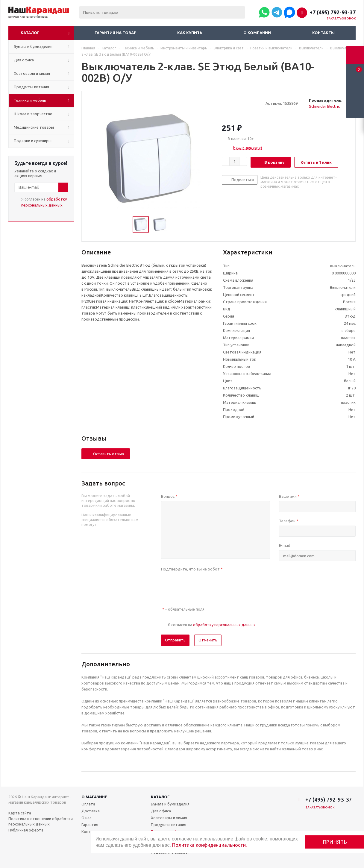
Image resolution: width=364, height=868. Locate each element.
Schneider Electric (324, 106)
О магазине (94, 797)
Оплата (88, 804)
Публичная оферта (26, 830)
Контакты (323, 33)
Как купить (190, 33)
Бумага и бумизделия (170, 804)
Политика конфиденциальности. (209, 845)
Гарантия (90, 825)
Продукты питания (169, 825)
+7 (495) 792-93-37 (333, 12)
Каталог (30, 33)
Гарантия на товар (115, 33)
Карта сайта (20, 813)
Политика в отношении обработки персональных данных (41, 821)
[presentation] (207, 585)
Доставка (91, 811)
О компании (257, 33)
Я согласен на (44, 202)
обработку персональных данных (224, 625)
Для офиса (161, 811)
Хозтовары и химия (169, 818)
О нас (86, 818)
